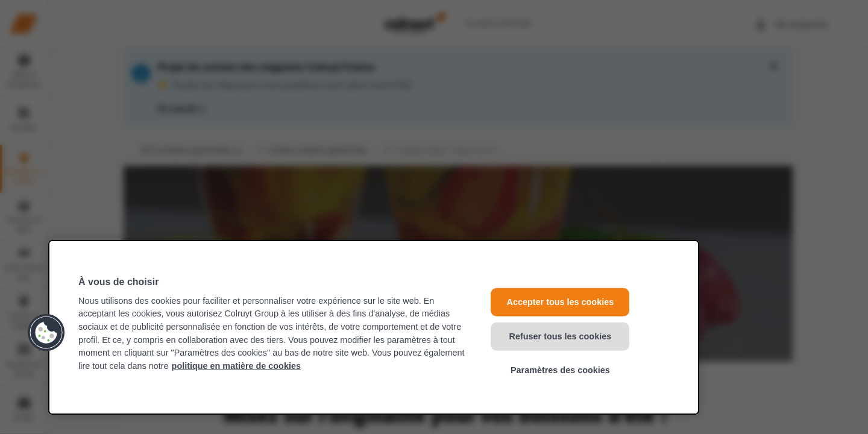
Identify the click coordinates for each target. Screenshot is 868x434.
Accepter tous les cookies (561, 302)
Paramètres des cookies (560, 370)
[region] (374, 327)
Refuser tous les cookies (561, 336)
